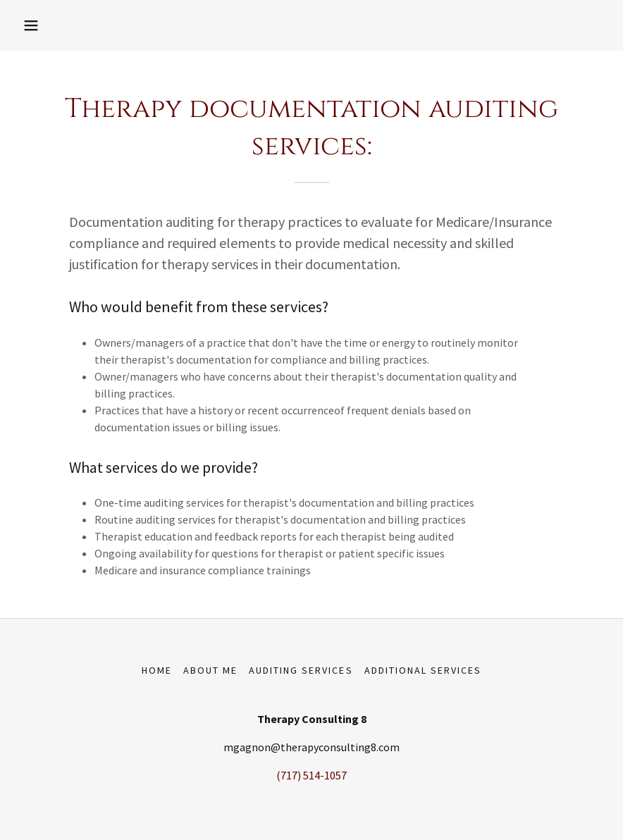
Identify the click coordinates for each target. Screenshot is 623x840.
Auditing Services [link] (301, 670)
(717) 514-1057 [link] (311, 775)
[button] (31, 25)
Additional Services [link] (423, 670)
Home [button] (157, 670)
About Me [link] (210, 670)
